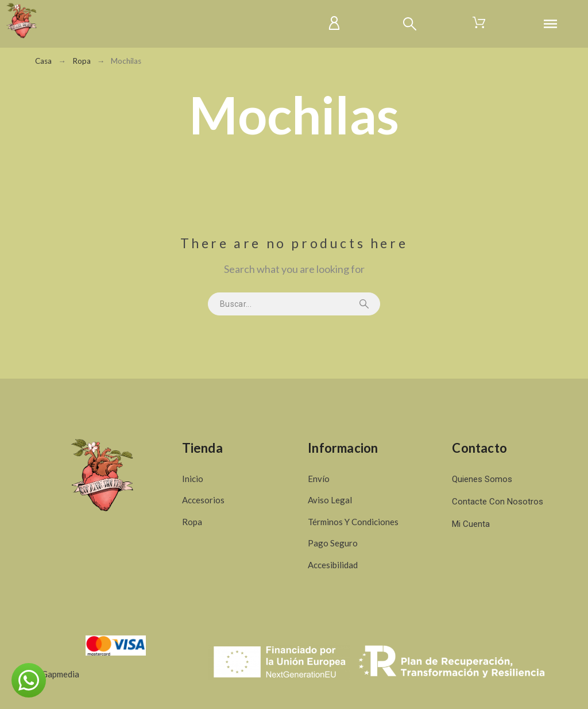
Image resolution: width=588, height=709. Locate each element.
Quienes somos (482, 479)
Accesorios (203, 500)
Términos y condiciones (353, 522)
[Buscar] (410, 24)
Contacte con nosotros (498, 502)
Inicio (193, 479)
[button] (29, 680)
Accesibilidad (333, 565)
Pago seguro (333, 543)
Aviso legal (330, 500)
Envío (319, 479)
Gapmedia (60, 674)
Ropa (192, 522)
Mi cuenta (471, 524)
